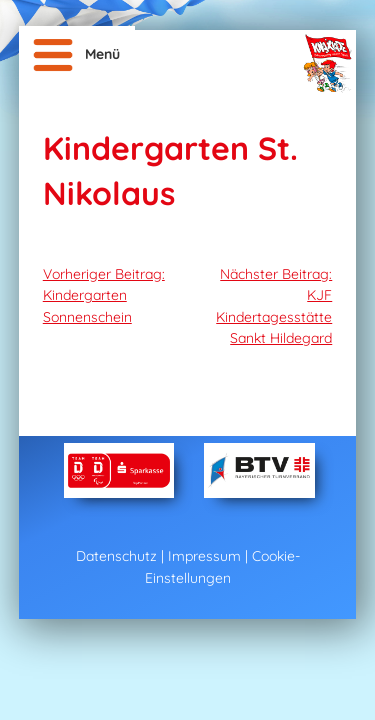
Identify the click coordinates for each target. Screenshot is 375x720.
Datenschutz (116, 556)
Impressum (204, 556)
